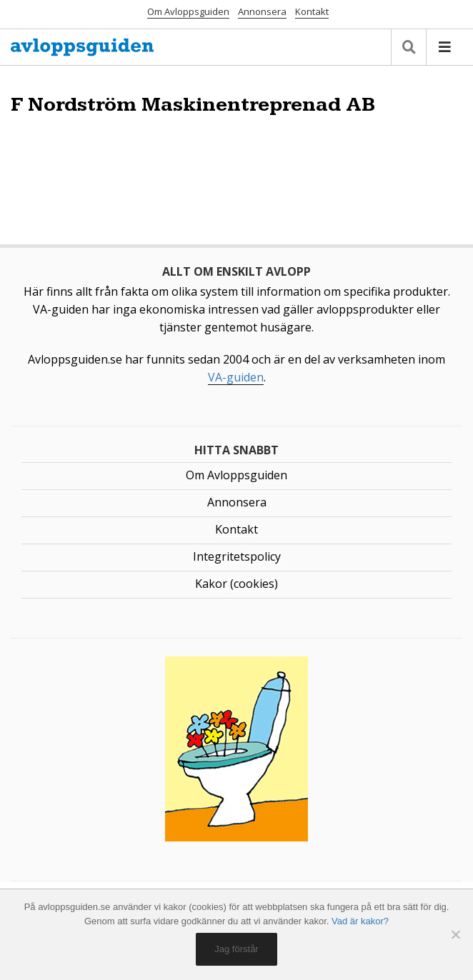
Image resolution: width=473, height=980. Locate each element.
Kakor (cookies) (236, 584)
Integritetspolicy (237, 556)
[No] (455, 934)
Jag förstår (236, 949)
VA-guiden (236, 377)
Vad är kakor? (360, 921)
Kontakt (312, 11)
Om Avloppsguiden (188, 11)
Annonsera (262, 11)
